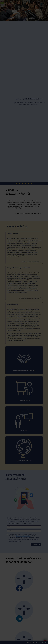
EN (37, 643)
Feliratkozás (36, 545)
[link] (43, 643)
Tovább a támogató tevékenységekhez (30, 298)
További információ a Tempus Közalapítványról (28, 214)
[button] (40, 643)
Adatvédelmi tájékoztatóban (23, 536)
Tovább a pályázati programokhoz (31, 262)
